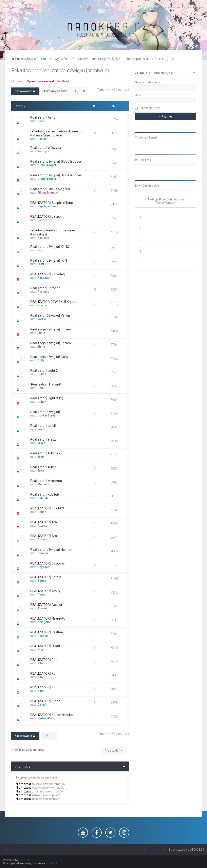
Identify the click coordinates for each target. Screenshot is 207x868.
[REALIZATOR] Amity (45, 591)
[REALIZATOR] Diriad (45, 701)
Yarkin (42, 319)
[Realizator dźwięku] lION (48, 260)
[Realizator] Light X (44, 371)
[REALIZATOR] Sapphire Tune (51, 203)
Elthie (41, 333)
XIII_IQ (42, 250)
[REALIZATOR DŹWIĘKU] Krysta (53, 302)
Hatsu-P (43, 388)
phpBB (23, 860)
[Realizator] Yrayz (43, 439)
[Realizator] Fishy (42, 117)
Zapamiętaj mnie (149, 108)
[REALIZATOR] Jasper (46, 216)
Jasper (42, 220)
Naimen (43, 553)
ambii (41, 429)
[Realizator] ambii (43, 426)
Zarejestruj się (163, 73)
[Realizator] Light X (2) (46, 398)
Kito (40, 663)
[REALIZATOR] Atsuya (46, 605)
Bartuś (42, 581)
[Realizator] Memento (46, 481)
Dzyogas (43, 567)
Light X (42, 374)
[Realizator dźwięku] (45, 412)
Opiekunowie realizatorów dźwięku (49, 81)
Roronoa (43, 292)
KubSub (43, 498)
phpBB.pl (51, 863)
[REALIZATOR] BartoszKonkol (52, 715)
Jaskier (43, 139)
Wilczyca (44, 151)
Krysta (42, 305)
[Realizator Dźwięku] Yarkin (50, 315)
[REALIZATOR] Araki (44, 522)
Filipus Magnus (48, 193)
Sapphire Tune (47, 206)
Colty (41, 360)
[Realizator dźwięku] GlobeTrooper (55, 161)
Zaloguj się (143, 73)
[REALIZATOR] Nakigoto (47, 618)
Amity (41, 594)
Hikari (42, 650)
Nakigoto (44, 622)
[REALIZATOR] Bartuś (45, 577)
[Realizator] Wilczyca (45, 148)
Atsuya (42, 526)
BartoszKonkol (48, 718)
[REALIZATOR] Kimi (44, 687)
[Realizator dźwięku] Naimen (51, 550)
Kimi (41, 691)
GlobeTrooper (47, 165)
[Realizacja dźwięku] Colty (49, 357)
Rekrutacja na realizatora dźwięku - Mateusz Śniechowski (56, 133)
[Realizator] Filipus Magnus (50, 189)
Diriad (42, 705)
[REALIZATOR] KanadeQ (47, 274)
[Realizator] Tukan (43, 467)
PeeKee (43, 636)
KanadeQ (44, 278)
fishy (41, 121)
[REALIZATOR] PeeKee (46, 632)
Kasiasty (43, 238)
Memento (44, 484)
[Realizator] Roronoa (45, 288)
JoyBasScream (48, 415)
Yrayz (41, 443)
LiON (41, 264)
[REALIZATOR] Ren (43, 673)
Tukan (41, 457)
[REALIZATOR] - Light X (47, 508)
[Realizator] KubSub (44, 494)
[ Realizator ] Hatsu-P (45, 384)
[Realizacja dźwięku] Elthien (50, 329)
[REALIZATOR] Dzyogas (47, 563)
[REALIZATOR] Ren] (44, 660)
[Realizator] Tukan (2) (45, 453)
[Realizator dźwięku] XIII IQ (49, 247)
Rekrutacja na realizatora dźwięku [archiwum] (61, 71)
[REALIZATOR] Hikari (45, 646)
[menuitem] (27, 6)
